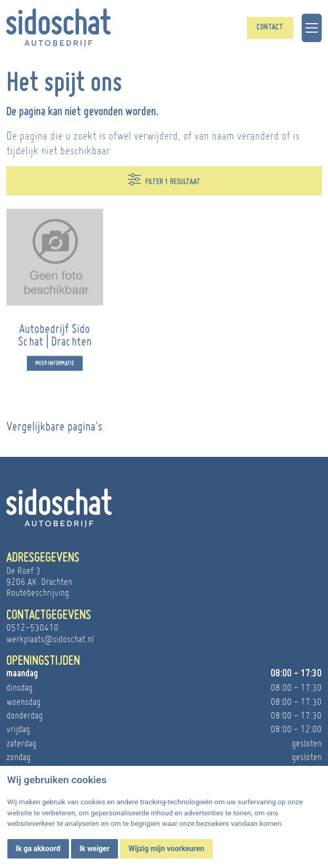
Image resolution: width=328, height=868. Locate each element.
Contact (270, 28)
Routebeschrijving (38, 593)
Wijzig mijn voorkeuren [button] (166, 849)
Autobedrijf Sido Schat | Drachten (55, 340)
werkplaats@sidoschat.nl (50, 639)
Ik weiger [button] (95, 849)
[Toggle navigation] (312, 28)
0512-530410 (32, 627)
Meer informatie (55, 368)
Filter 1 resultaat (164, 180)
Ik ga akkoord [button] (38, 849)
